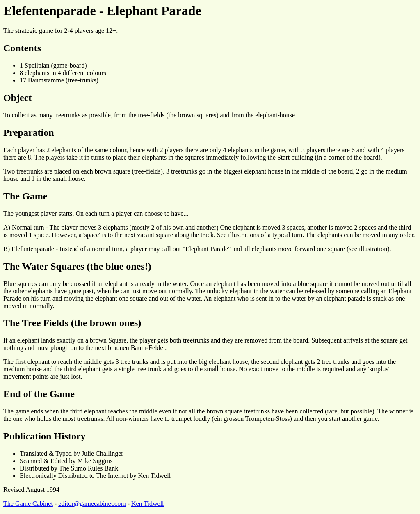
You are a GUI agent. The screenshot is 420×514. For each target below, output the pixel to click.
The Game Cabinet (28, 504)
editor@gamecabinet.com (92, 504)
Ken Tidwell (148, 504)
